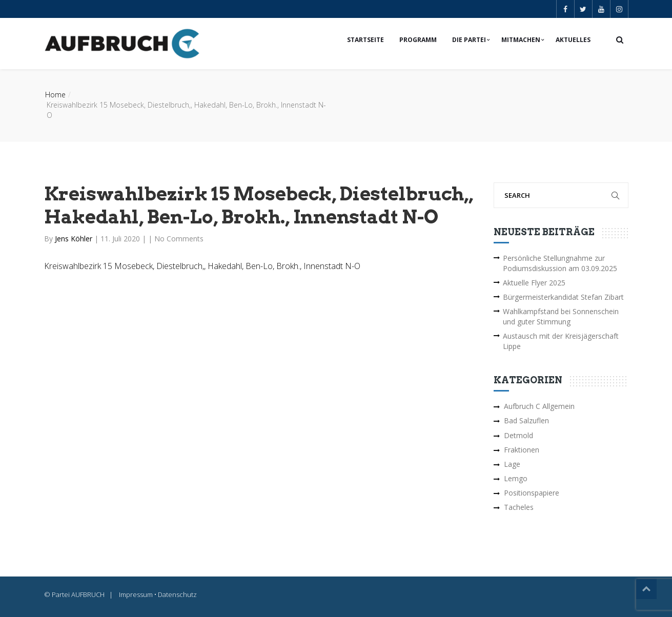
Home (55, 95)
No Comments (179, 239)
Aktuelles (573, 40)
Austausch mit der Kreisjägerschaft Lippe (561, 341)
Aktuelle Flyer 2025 (534, 283)
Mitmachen (521, 40)
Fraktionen (522, 450)
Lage (512, 464)
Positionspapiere (532, 493)
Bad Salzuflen (526, 420)
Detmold (518, 435)
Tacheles (519, 507)
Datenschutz (177, 594)
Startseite (365, 40)
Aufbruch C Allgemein (539, 406)
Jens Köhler (75, 239)
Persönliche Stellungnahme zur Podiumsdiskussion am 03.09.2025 (560, 263)
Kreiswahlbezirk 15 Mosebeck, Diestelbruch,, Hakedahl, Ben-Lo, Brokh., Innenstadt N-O (202, 266)
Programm (418, 40)
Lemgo (516, 478)
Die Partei (469, 40)
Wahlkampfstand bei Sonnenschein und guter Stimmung (561, 316)
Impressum (136, 594)
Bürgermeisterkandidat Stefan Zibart (563, 297)
